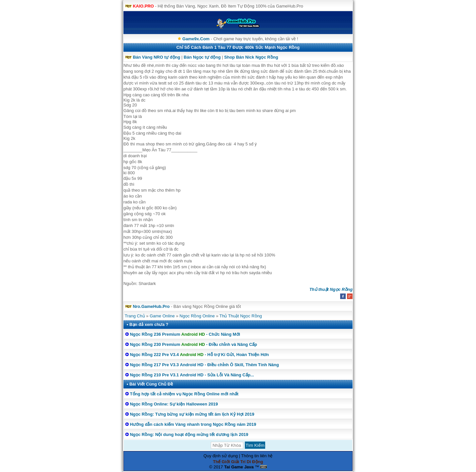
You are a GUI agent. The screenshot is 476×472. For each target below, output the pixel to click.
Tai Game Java (239, 467)
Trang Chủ (135, 316)
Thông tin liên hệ (257, 456)
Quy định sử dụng (221, 456)
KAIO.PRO (143, 6)
